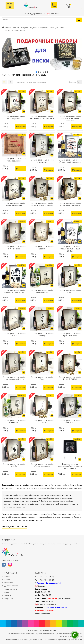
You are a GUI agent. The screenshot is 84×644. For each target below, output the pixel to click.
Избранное (9, 598)
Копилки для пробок (56, 28)
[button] (42, 54)
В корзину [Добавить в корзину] (21, 126)
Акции (7, 592)
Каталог (16, 28)
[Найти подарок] (79, 20)
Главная (8, 28)
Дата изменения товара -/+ (38, 82)
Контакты (8, 595)
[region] (42, 56)
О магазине (9, 583)
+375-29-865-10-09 (46, 580)
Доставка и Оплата (11, 586)
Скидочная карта (11, 589)
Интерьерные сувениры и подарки (34, 28)
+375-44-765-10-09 (46, 577)
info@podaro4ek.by (43, 613)
